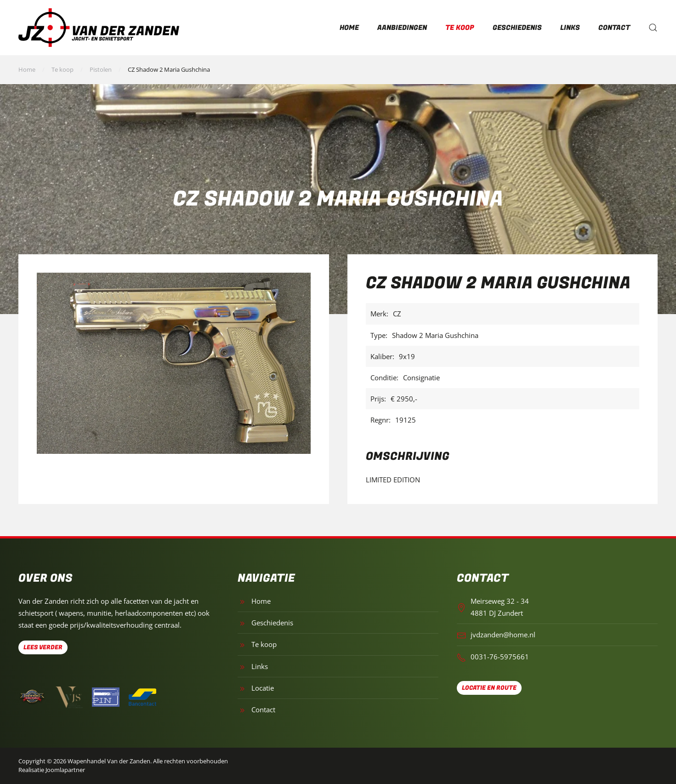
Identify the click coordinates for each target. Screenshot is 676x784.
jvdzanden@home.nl (503, 635)
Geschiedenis (517, 28)
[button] (653, 28)
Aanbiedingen (402, 28)
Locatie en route (489, 688)
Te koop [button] (460, 28)
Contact (614, 28)
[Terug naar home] (99, 28)
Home (349, 28)
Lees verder (43, 647)
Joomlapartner (65, 770)
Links (570, 28)
